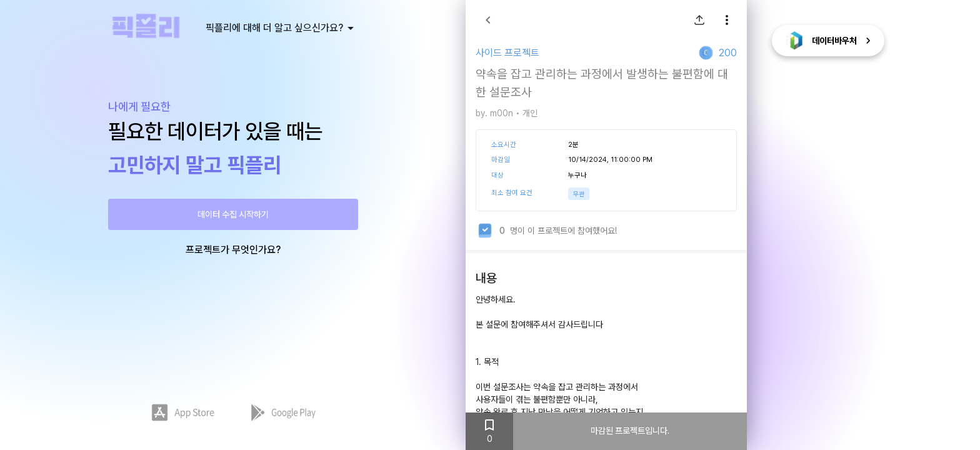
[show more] (727, 20)
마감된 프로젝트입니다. (630, 431)
